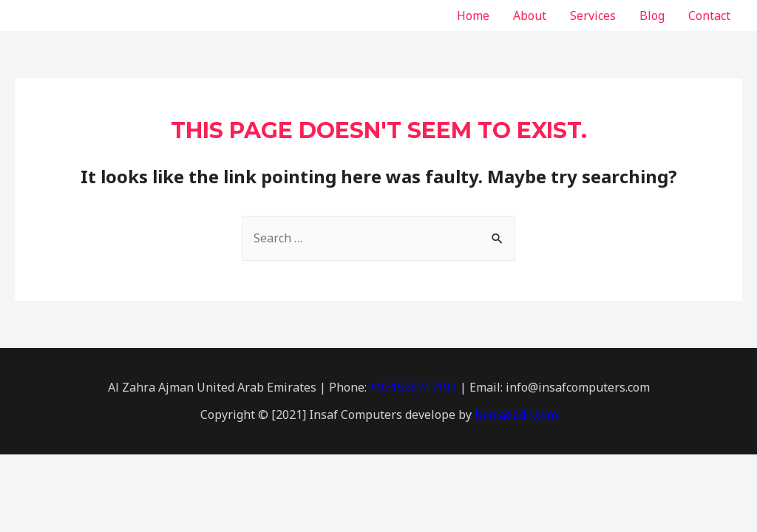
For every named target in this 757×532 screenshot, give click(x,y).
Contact (709, 16)
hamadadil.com (516, 415)
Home (473, 16)
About (530, 16)
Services (593, 16)
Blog (652, 16)
